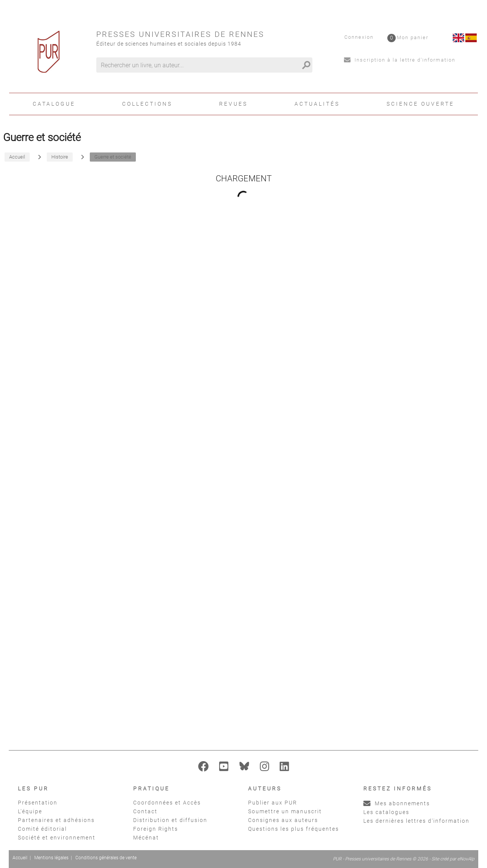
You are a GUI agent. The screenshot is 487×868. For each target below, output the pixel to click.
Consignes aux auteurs (283, 820)
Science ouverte (420, 104)
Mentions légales (51, 858)
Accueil (20, 858)
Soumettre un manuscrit (285, 811)
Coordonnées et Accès (167, 803)
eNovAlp (466, 859)
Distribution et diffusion (170, 820)
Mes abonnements (397, 803)
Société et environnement (57, 838)
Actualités (317, 104)
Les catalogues (386, 812)
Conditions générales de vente (106, 858)
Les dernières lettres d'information (416, 821)
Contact (145, 811)
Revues (233, 104)
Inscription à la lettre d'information (400, 60)
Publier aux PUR (273, 803)
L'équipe (30, 811)
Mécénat (146, 838)
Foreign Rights (156, 829)
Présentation (38, 803)
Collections (147, 104)
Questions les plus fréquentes (294, 829)
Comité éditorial (42, 829)
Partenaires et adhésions (56, 820)
